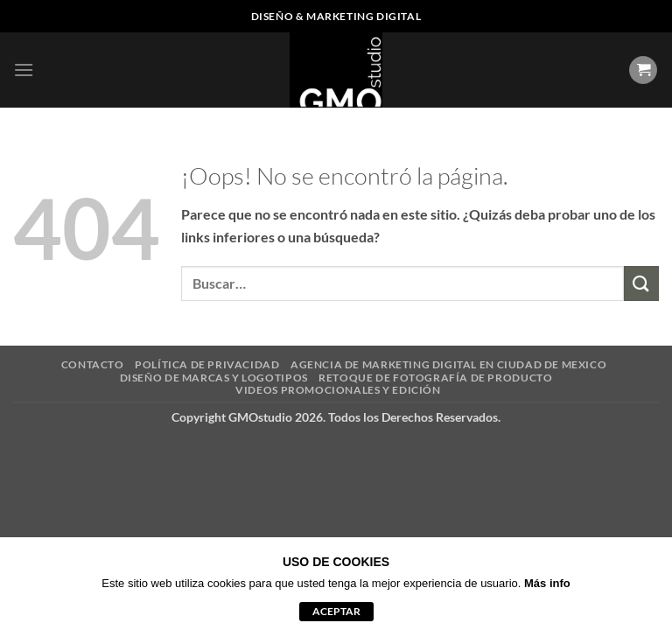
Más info (547, 583)
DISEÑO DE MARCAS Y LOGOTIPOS (214, 378)
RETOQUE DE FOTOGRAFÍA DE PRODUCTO (435, 378)
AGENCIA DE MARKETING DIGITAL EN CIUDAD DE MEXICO (448, 364)
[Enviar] (641, 283)
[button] (24, 70)
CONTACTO (93, 364)
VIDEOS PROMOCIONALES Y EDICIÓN (338, 390)
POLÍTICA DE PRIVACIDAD (207, 364)
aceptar (336, 611)
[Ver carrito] (643, 70)
